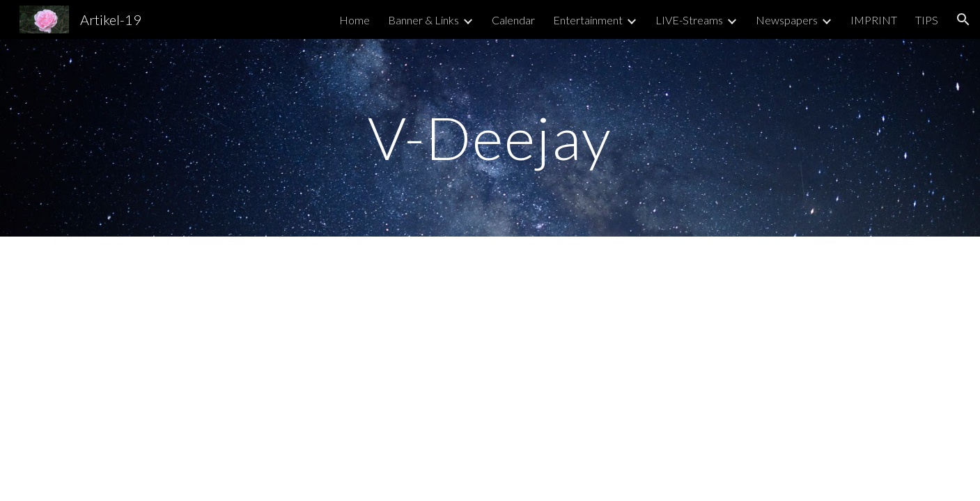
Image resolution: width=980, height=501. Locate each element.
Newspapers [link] (787, 20)
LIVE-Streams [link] (689, 20)
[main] (490, 137)
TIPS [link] (927, 20)
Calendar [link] (513, 20)
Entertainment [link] (588, 20)
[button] (963, 19)
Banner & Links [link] (423, 20)
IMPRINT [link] (874, 20)
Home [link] (355, 20)
